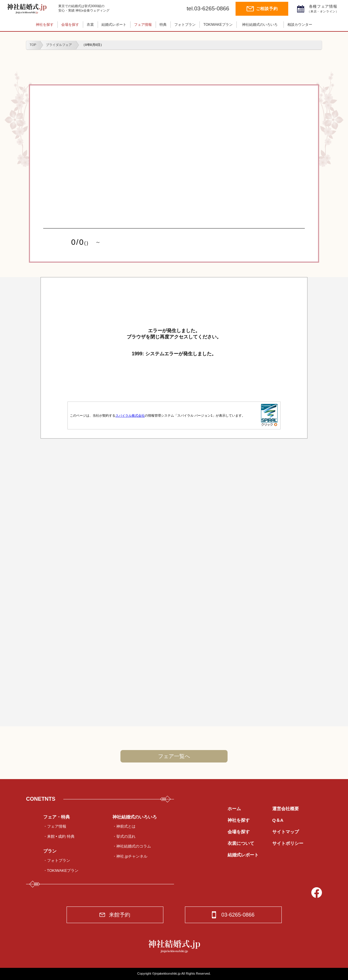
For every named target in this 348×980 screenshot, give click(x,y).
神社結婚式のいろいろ (260, 25)
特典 (163, 25)
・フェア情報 (55, 826)
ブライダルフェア (59, 45)
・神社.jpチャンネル (130, 856)
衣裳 (90, 25)
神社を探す (45, 25)
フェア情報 (143, 25)
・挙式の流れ (124, 836)
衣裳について (241, 843)
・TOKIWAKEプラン (61, 871)
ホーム (234, 809)
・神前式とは (124, 826)
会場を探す (70, 25)
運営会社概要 (286, 809)
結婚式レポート (114, 25)
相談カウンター (300, 25)
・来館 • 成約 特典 (59, 836)
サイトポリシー (288, 843)
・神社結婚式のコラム (132, 846)
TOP (33, 45)
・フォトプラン (57, 860)
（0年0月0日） (92, 45)
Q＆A (278, 820)
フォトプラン (185, 25)
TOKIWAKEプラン (218, 25)
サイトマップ (286, 832)
